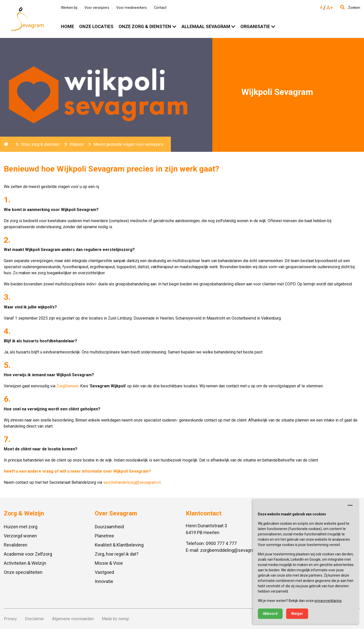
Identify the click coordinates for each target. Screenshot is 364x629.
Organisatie (255, 26)
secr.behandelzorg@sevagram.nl (132, 482)
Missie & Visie (109, 563)
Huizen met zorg (21, 527)
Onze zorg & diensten (145, 26)
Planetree (104, 536)
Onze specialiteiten (23, 572)
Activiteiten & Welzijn (25, 563)
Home (67, 26)
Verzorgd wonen (20, 536)
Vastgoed (104, 572)
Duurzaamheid (109, 527)
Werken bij (69, 8)
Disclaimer (35, 619)
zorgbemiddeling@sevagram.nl (231, 550)
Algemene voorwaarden (73, 619)
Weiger (297, 614)
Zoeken (350, 8)
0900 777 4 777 (221, 543)
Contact (160, 8)
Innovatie (104, 581)
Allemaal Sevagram (206, 26)
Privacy (10, 619)
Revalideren (16, 545)
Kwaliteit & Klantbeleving (119, 545)
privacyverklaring (328, 601)
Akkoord (270, 614)
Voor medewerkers (132, 8)
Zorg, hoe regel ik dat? (117, 554)
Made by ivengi (115, 619)
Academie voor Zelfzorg (28, 554)
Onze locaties (96, 26)
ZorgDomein (67, 386)
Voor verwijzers (97, 8)
